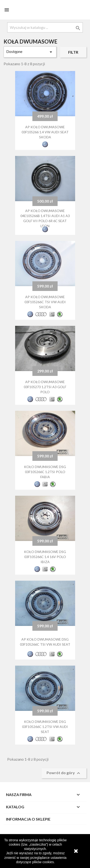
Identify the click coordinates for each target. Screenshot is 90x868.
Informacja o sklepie (28, 819)
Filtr (73, 52)
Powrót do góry (64, 773)
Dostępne (30, 52)
